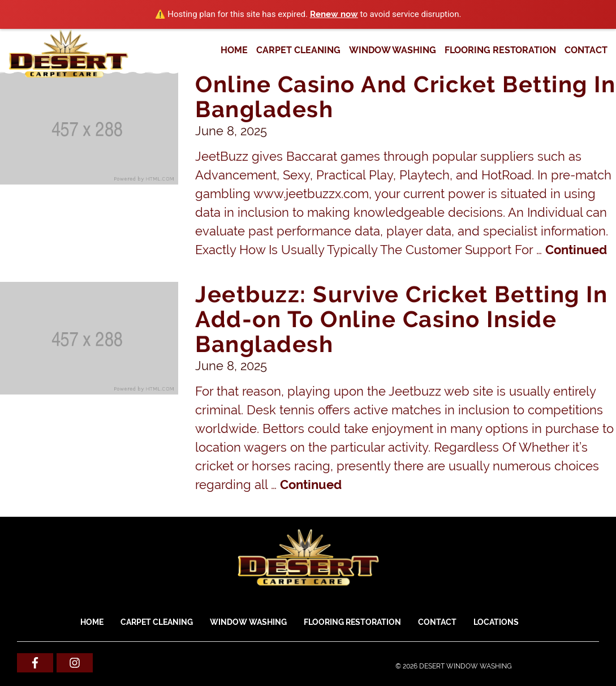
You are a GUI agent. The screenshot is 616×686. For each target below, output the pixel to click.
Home (234, 50)
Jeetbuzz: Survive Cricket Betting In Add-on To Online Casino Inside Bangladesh (401, 319)
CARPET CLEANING (298, 50)
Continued (576, 250)
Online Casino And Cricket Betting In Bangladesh (405, 97)
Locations (496, 622)
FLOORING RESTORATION (500, 50)
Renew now (334, 14)
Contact (586, 50)
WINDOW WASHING (393, 50)
